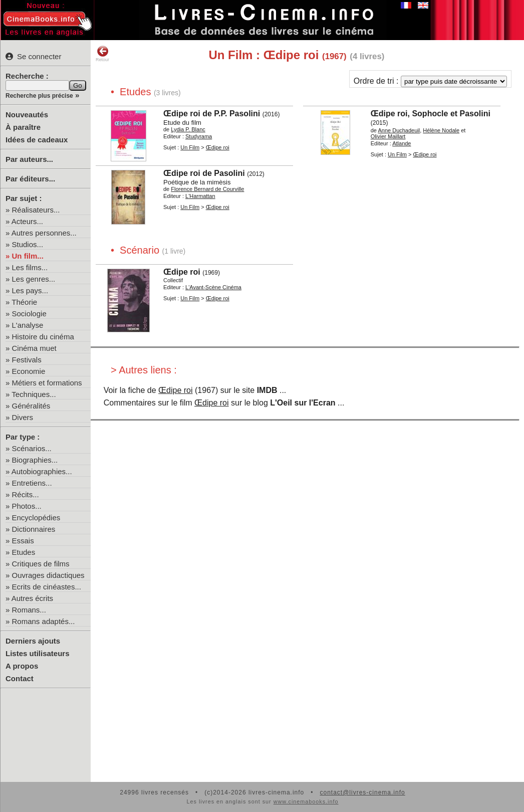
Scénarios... (32, 448)
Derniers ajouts (33, 641)
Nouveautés (27, 115)
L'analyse (28, 325)
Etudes (24, 552)
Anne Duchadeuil (399, 130)
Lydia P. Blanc (188, 129)
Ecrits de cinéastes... (47, 587)
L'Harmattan (200, 196)
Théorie (24, 302)
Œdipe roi (218, 147)
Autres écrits (32, 598)
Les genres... (34, 279)
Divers (23, 417)
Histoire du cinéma (43, 337)
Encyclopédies (36, 518)
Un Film (190, 147)
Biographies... (35, 460)
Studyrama (199, 136)
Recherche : (27, 76)
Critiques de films (41, 564)
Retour (102, 54)
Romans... (29, 610)
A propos (22, 666)
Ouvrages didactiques (48, 575)
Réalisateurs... (36, 210)
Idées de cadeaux (37, 140)
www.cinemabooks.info (306, 801)
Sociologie (29, 314)
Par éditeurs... (30, 179)
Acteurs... (27, 221)
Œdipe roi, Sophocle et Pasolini (431, 114)
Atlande (402, 143)
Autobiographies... (42, 471)
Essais (23, 541)
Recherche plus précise (39, 96)
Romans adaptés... (44, 621)
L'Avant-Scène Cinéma (213, 287)
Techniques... (34, 394)
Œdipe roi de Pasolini (204, 173)
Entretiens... (32, 483)
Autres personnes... (44, 233)
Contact (20, 678)
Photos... (27, 506)
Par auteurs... (29, 159)
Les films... (30, 267)
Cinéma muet (34, 348)
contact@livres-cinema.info (362, 792)
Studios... (28, 244)
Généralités (31, 406)
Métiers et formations (47, 383)
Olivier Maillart (388, 136)
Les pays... (30, 290)
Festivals (27, 360)
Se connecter (33, 56)
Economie (29, 371)
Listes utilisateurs (38, 653)
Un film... (28, 256)
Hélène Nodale (441, 130)
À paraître (23, 127)
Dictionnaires (34, 529)
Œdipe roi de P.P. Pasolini (212, 114)
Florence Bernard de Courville (207, 189)
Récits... (26, 494)
